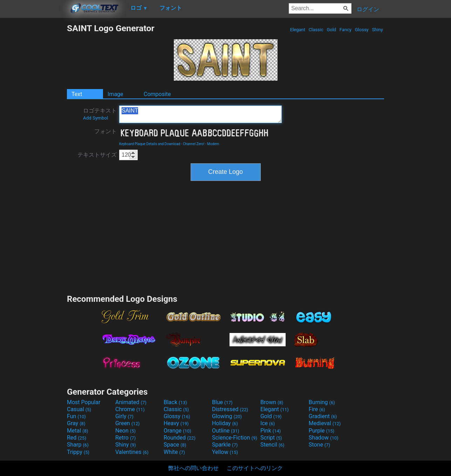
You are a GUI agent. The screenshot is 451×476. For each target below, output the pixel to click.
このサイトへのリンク (255, 468)
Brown (272, 402)
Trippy (78, 452)
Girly (124, 416)
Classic (316, 30)
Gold (331, 30)
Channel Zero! (194, 144)
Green (128, 423)
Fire (317, 409)
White (174, 452)
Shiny (377, 30)
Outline (226, 431)
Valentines (132, 452)
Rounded (180, 438)
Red (77, 438)
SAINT (200, 114)
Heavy (176, 423)
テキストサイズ (97, 155)
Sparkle (225, 445)
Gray (76, 423)
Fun (76, 416)
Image (115, 94)
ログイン (368, 9)
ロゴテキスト (100, 114)
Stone (319, 445)
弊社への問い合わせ (193, 468)
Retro (125, 438)
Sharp (78, 445)
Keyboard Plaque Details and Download (150, 144)
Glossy (361, 30)
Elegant (298, 30)
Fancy (346, 30)
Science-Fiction (235, 438)
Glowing (227, 416)
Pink (271, 431)
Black (175, 402)
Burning (322, 402)
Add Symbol (95, 118)
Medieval (325, 423)
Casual (79, 409)
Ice (268, 423)
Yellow (225, 452)
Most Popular (84, 402)
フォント (105, 131)
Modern (213, 144)
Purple (322, 431)
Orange (177, 431)
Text (77, 94)
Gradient (323, 416)
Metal (78, 431)
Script (271, 438)
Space (175, 445)
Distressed (230, 409)
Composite (157, 94)
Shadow (324, 438)
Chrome (130, 409)
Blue (222, 402)
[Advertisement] (33, 128)
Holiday (225, 423)
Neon (125, 431)
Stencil (272, 445)
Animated (131, 402)
